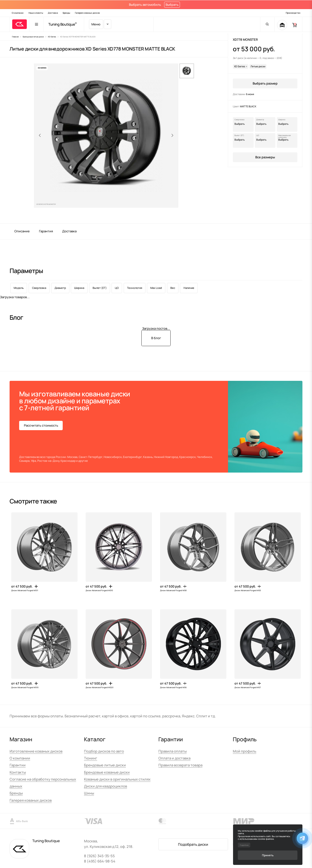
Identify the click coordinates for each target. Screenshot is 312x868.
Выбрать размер (265, 83)
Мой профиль (245, 751)
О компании (18, 13)
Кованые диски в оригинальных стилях (117, 779)
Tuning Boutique (62, 24)
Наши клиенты (36, 13)
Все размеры (265, 157)
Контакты (18, 772)
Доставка (53, 13)
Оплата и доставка (174, 758)
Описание (22, 231)
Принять (268, 855)
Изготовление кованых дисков (36, 751)
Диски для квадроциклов (106, 786)
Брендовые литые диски (105, 765)
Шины (89, 793)
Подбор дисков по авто (104, 751)
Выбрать (172, 5)
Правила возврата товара (180, 765)
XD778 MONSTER (245, 40)
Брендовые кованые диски (107, 772)
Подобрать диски (193, 844)
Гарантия (46, 231)
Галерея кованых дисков (87, 13)
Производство (293, 13)
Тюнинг (91, 758)
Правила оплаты (173, 751)
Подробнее (244, 845)
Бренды (66, 13)
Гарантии (18, 765)
